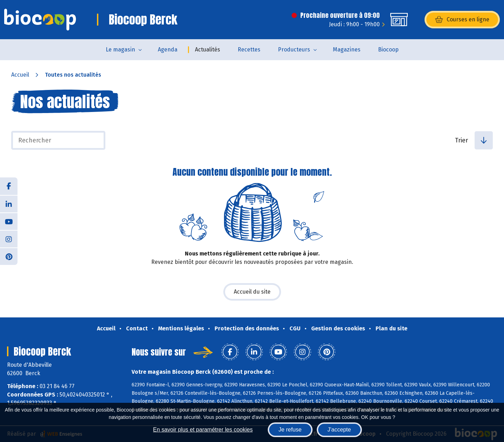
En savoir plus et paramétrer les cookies (203, 430)
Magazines (347, 50)
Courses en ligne (462, 20)
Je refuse (290, 430)
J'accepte (339, 430)
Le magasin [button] (120, 50)
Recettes (249, 50)
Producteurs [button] (294, 50)
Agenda (168, 50)
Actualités (208, 50)
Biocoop (388, 50)
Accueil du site (252, 292)
